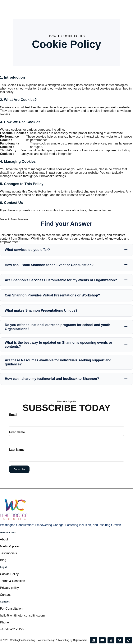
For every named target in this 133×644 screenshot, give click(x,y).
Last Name (17, 450)
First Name (17, 432)
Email (13, 415)
